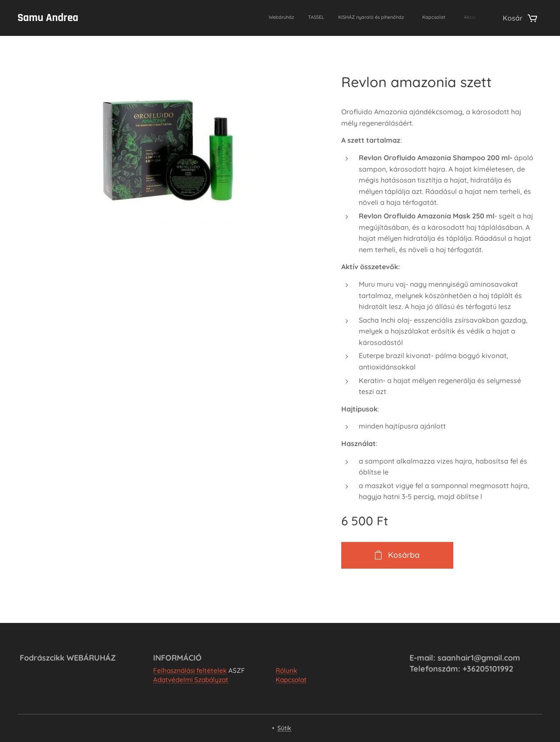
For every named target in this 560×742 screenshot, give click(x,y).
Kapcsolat (291, 680)
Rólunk (286, 670)
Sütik (284, 728)
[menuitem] (414, 18)
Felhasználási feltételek (190, 670)
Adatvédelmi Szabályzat (191, 680)
